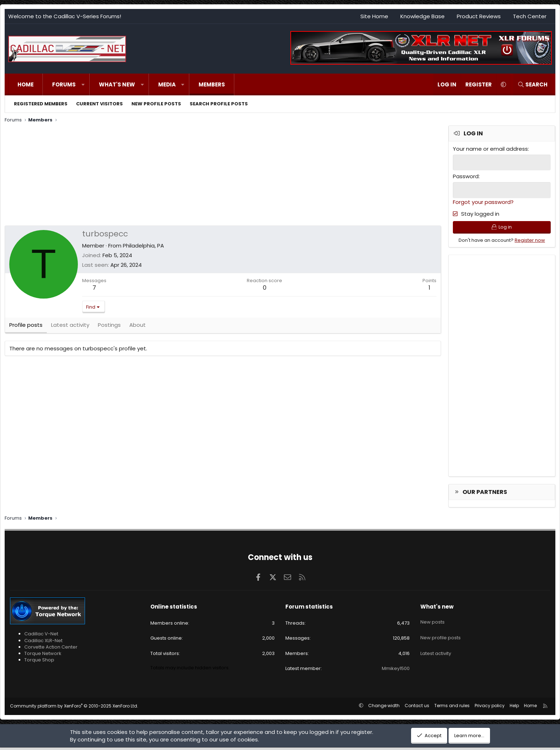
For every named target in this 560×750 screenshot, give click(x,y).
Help (514, 708)
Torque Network (43, 656)
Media (167, 84)
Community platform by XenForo (74, 708)
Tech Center (530, 16)
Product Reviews (479, 16)
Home (26, 84)
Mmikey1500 (396, 671)
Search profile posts (219, 104)
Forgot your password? (483, 201)
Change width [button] (384, 708)
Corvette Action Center (51, 649)
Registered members (41, 104)
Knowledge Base (422, 16)
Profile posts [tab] (26, 328)
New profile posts (156, 104)
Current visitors (99, 104)
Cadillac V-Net (41, 636)
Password (466, 176)
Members (212, 84)
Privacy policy (490, 708)
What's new (117, 84)
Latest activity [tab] (70, 328)
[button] (83, 84)
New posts (432, 621)
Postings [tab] (109, 328)
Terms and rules (452, 708)
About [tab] (137, 328)
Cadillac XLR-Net (43, 643)
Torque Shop (39, 662)
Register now (530, 242)
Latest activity (436, 647)
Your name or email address (490, 149)
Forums (64, 84)
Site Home (374, 16)
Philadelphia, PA (143, 246)
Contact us (417, 708)
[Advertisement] (219, 175)
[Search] (532, 84)
